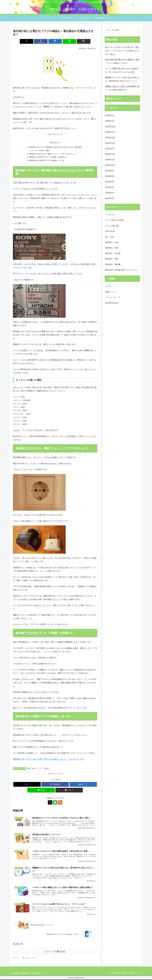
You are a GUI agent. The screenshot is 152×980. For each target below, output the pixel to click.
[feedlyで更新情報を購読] (55, 803)
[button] (83, 41)
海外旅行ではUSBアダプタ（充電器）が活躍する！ (48, 157)
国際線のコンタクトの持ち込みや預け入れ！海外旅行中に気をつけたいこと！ (122, 79)
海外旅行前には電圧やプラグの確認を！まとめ (47, 161)
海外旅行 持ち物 (19, 769)
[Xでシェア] (27, 41)
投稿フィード (111, 292)
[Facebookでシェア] (41, 41)
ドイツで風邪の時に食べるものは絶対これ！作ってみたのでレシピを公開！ (122, 70)
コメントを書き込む (55, 952)
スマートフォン (38, 769)
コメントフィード (113, 297)
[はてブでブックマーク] (55, 41)
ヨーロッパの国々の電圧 (40, 151)
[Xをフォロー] (50, 803)
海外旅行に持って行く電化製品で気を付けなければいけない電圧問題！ (56, 147)
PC (29, 769)
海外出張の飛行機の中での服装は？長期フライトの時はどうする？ (122, 61)
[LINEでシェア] (69, 41)
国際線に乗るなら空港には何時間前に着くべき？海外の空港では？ (122, 88)
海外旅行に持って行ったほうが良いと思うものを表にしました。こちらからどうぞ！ (49, 760)
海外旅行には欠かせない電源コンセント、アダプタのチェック (53, 154)
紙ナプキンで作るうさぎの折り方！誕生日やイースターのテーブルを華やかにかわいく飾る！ (122, 51)
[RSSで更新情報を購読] (60, 803)
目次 (52, 142)
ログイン (109, 286)
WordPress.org (111, 303)
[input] (122, 30)
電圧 (47, 769)
